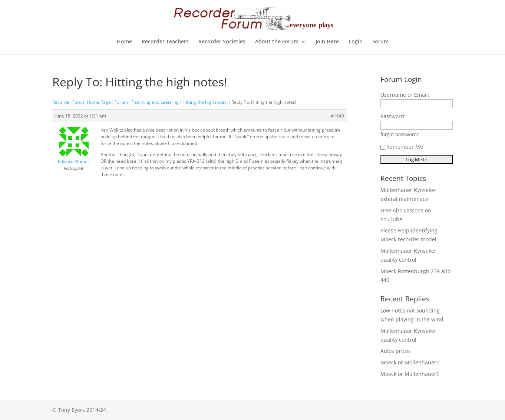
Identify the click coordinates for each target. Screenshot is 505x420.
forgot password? (400, 134)
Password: (393, 116)
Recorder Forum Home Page (82, 102)
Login (356, 42)
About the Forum (277, 42)
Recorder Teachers (165, 42)
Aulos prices (396, 351)
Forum (380, 42)
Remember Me (402, 147)
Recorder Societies (222, 42)
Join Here (327, 42)
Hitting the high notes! (205, 102)
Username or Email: (405, 95)
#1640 (337, 116)
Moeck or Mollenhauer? (410, 362)
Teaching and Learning (155, 102)
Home (124, 42)
